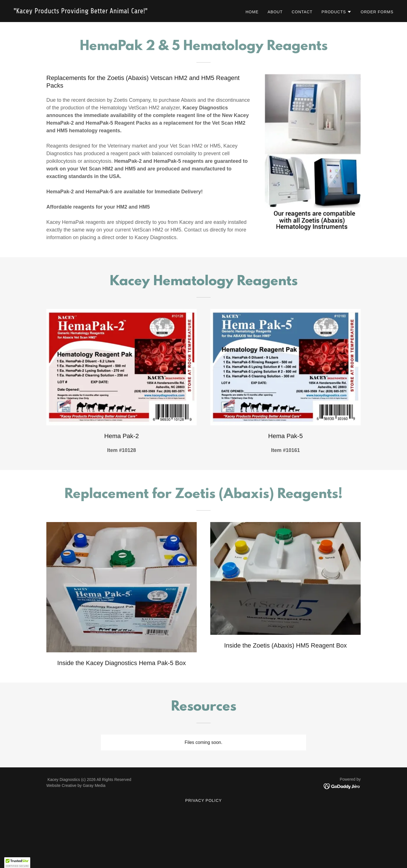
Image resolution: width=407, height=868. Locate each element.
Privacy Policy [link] (203, 800)
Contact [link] (302, 12)
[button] (337, 12)
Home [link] (252, 12)
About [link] (275, 12)
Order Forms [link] (377, 12)
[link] (106, 12)
